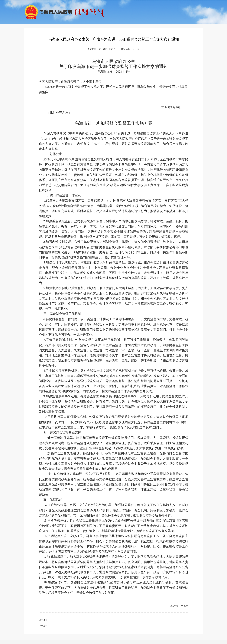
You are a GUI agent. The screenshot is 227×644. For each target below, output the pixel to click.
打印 (176, 606)
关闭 (186, 606)
